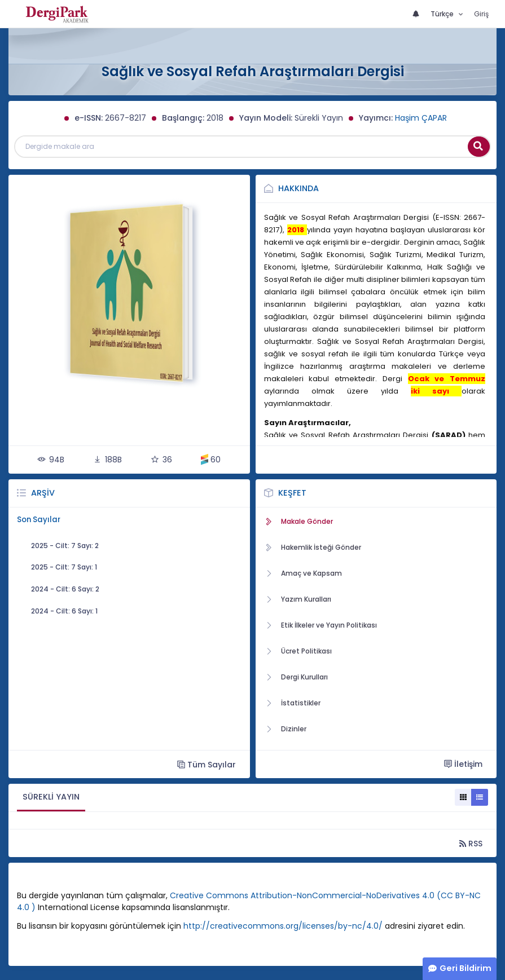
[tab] (51, 798)
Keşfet (292, 493)
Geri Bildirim (466, 968)
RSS (471, 843)
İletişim (463, 764)
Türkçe (443, 14)
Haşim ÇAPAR (421, 118)
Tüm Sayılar (207, 764)
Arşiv (43, 493)
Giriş (481, 14)
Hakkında (298, 188)
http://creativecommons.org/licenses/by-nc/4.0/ (283, 926)
